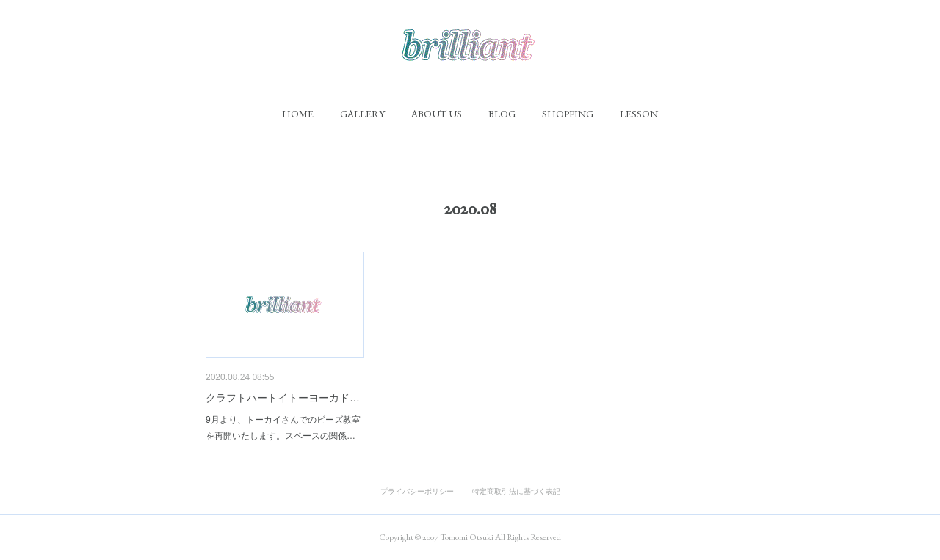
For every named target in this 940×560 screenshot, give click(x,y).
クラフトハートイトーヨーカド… (283, 398)
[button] (298, 114)
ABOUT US (437, 114)
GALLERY (362, 114)
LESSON (639, 114)
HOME (298, 114)
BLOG (502, 114)
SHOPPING (568, 114)
